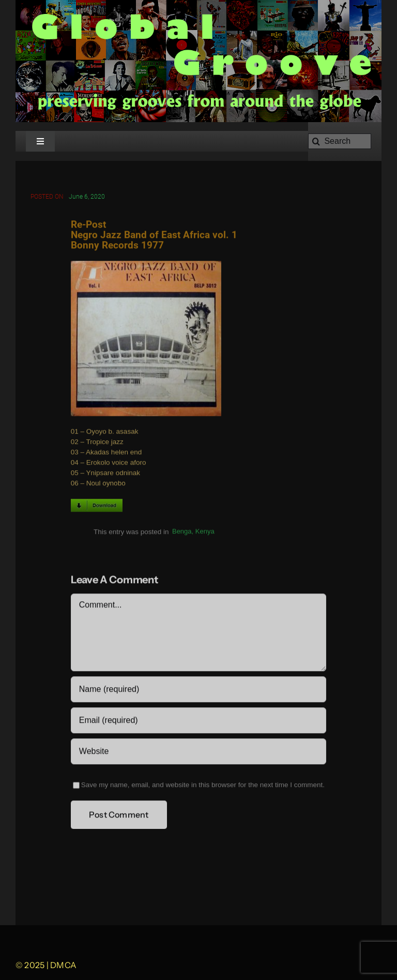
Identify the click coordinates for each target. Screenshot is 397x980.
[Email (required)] (198, 721)
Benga (182, 533)
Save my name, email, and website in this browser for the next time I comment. (203, 786)
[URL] (198, 752)
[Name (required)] (198, 690)
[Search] (340, 141)
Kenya (205, 533)
